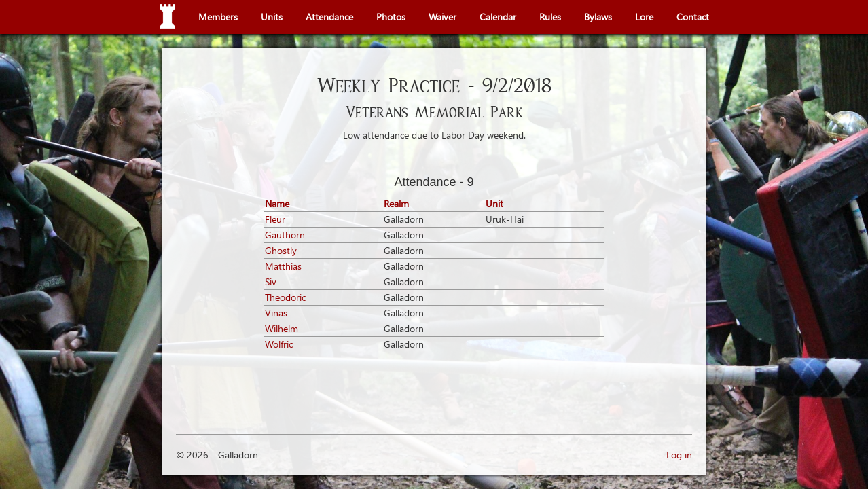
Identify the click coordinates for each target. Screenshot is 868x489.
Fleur (275, 219)
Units (272, 17)
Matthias (283, 266)
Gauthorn (285, 235)
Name (277, 203)
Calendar (498, 17)
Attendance (329, 17)
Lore (644, 17)
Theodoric (285, 297)
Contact (693, 17)
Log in (679, 455)
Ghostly (281, 250)
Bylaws (598, 17)
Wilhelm (282, 328)
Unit (494, 203)
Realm (396, 203)
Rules (550, 17)
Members (218, 17)
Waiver (442, 17)
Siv (271, 282)
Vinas (276, 313)
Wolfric (279, 344)
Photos (391, 17)
